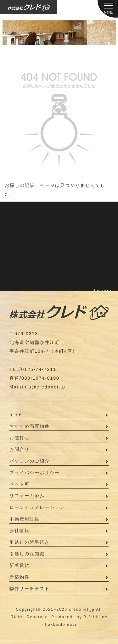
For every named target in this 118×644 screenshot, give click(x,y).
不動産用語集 (25, 519)
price (16, 414)
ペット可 (20, 484)
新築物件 (20, 577)
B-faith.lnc (96, 617)
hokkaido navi (61, 625)
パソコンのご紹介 (30, 461)
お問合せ (20, 449)
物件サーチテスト (30, 589)
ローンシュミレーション (37, 507)
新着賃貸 (20, 565)
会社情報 (20, 531)
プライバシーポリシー (35, 472)
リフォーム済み (27, 496)
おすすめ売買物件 (30, 426)
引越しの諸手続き (30, 542)
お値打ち (20, 438)
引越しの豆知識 (27, 554)
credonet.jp (82, 610)
